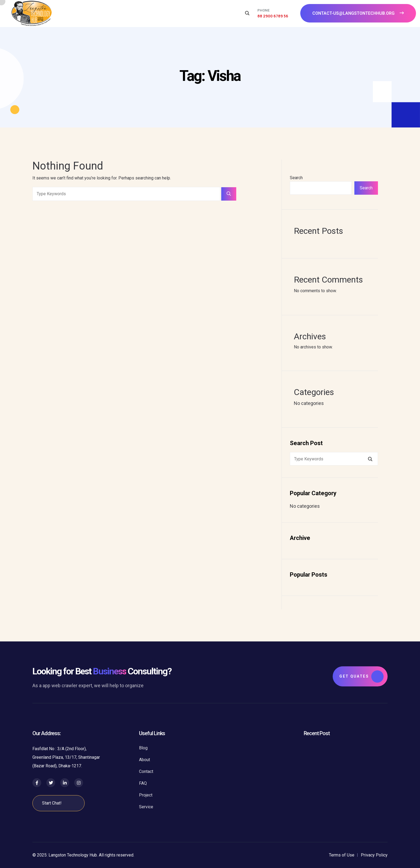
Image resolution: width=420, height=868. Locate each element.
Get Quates (361, 677)
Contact (146, 771)
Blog (143, 748)
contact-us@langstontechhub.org (358, 13)
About (145, 760)
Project (146, 795)
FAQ (143, 783)
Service (146, 807)
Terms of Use (342, 855)
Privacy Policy (374, 855)
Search (296, 178)
